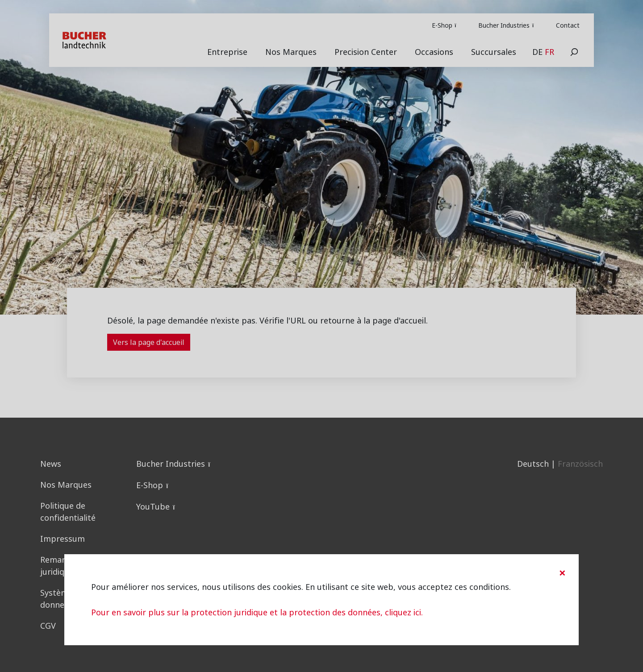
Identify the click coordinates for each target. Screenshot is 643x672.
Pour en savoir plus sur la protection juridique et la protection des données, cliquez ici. (257, 612)
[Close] (562, 573)
